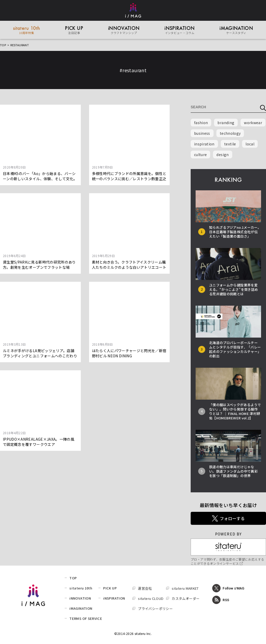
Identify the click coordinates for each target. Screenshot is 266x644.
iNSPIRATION (114, 598)
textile (230, 144)
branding (226, 123)
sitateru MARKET (185, 588)
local (250, 144)
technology (230, 133)
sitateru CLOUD (151, 598)
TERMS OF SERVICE (86, 618)
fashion (201, 123)
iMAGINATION (81, 608)
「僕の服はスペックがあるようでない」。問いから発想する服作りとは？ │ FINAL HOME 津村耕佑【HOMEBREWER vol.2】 (235, 411)
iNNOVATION (80, 598)
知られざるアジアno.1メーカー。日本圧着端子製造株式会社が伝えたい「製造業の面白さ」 (235, 232)
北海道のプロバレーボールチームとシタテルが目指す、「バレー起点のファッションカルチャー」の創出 (235, 349)
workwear (253, 123)
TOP (3, 45)
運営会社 (145, 588)
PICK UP (110, 588)
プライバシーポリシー (155, 609)
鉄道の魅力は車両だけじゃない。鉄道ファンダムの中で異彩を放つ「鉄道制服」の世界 (233, 471)
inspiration (204, 144)
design (222, 155)
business (202, 133)
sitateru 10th (81, 588)
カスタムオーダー (186, 598)
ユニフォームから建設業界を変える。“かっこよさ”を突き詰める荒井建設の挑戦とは (234, 289)
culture (200, 155)
